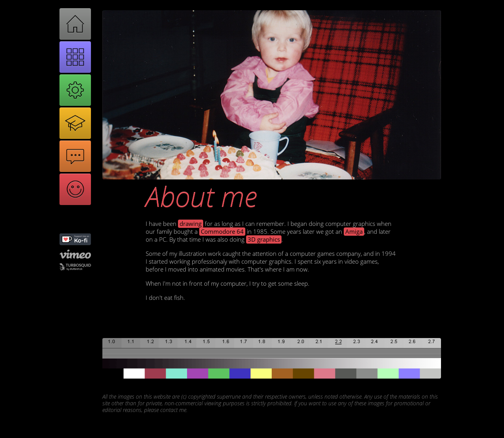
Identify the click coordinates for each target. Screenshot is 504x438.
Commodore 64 (222, 232)
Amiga (354, 232)
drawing (191, 224)
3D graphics (264, 239)
